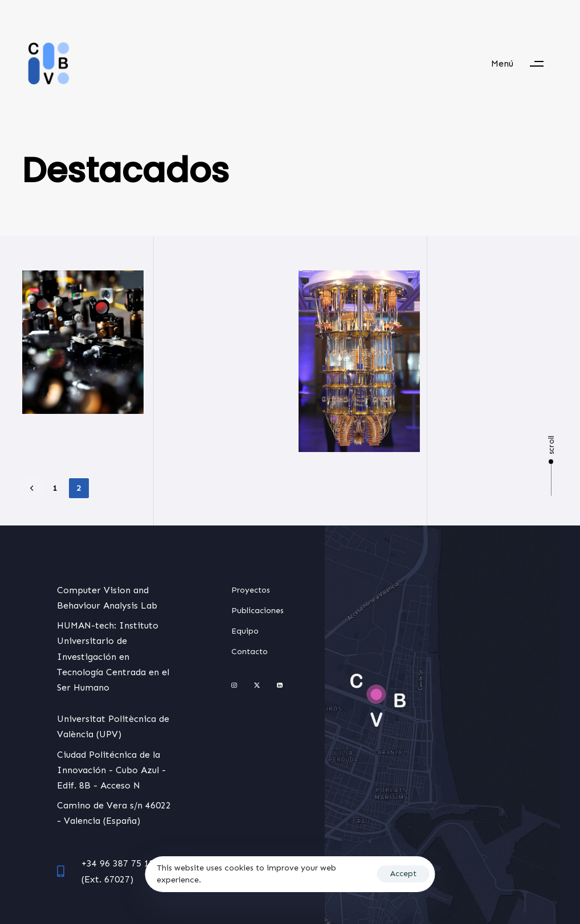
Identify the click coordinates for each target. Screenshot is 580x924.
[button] (523, 64)
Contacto (250, 652)
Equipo (245, 631)
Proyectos (251, 590)
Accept (403, 874)
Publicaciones (258, 611)
